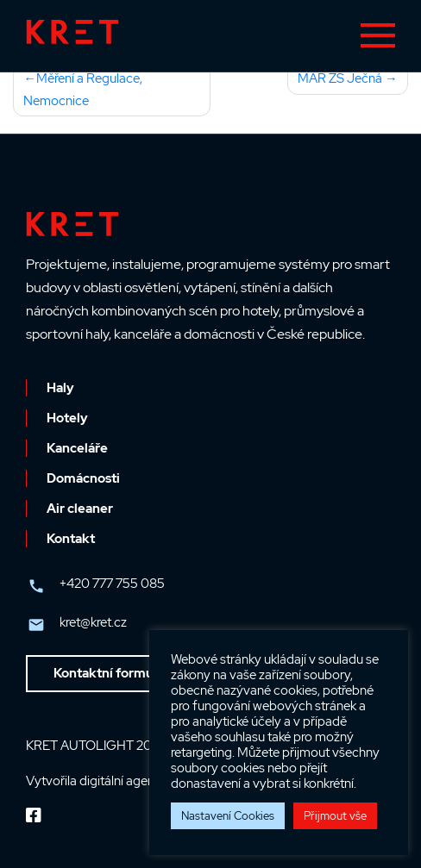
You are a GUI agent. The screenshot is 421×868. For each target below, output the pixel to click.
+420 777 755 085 (112, 584)
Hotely (67, 418)
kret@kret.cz (93, 622)
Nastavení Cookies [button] (228, 816)
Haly (60, 388)
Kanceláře (77, 448)
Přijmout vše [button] (335, 816)
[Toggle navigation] (378, 36)
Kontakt (71, 539)
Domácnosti (83, 478)
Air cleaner (80, 509)
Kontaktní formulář (111, 673)
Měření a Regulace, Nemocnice (83, 90)
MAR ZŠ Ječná (340, 78)
